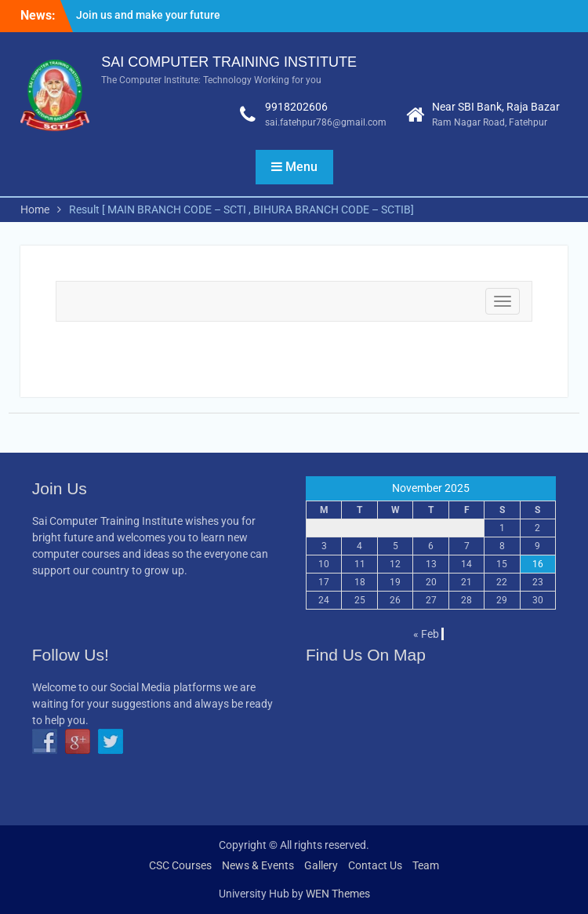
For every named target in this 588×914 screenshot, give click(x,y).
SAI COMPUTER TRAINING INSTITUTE (229, 62)
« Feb (426, 634)
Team (426, 865)
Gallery (321, 865)
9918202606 (296, 107)
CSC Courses (180, 865)
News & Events (258, 865)
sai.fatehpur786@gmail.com (326, 122)
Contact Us (375, 865)
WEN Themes (338, 894)
